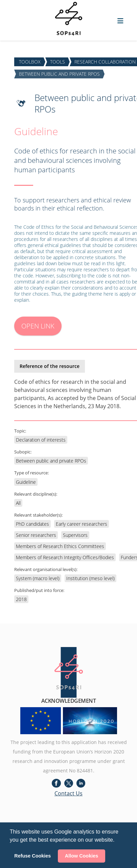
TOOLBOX (30, 62)
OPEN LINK (38, 326)
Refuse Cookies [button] (32, 856)
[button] (117, 840)
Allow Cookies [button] (82, 856)
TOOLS (58, 62)
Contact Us (68, 793)
